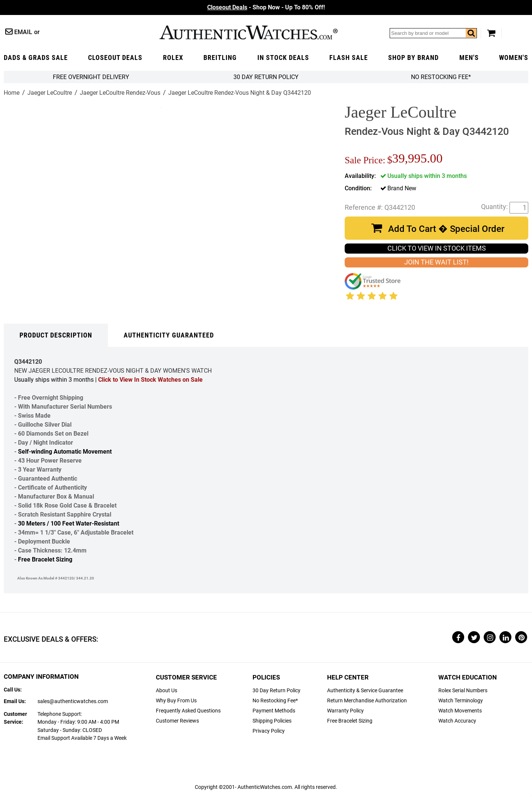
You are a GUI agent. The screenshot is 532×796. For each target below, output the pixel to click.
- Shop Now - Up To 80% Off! (266, 7)
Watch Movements (460, 711)
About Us (167, 691)
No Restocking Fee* (441, 77)
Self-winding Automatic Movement (65, 452)
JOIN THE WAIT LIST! (436, 262)
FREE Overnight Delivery (91, 77)
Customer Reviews (177, 721)
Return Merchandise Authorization (367, 701)
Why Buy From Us (176, 701)
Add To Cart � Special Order (446, 229)
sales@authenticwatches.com (73, 701)
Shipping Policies (272, 721)
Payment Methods (274, 711)
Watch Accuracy (457, 721)
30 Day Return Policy (276, 691)
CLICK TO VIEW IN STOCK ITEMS (437, 248)
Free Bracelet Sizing (45, 559)
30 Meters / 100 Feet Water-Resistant (69, 523)
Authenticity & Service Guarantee (365, 691)
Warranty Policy (345, 711)
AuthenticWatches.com (248, 32)
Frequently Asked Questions (188, 711)
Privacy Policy (269, 731)
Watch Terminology (461, 701)
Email (23, 32)
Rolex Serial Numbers (463, 691)
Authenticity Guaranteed (169, 335)
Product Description (56, 335)
